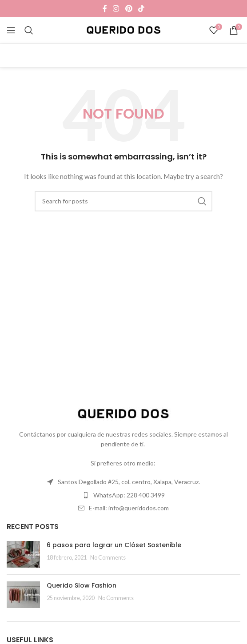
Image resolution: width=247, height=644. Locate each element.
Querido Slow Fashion (82, 585)
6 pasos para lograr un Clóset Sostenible (114, 545)
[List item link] (123, 482)
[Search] (29, 30)
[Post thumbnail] (23, 554)
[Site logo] (124, 30)
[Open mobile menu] (11, 30)
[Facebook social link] (105, 8)
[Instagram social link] (116, 8)
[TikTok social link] (141, 8)
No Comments (108, 558)
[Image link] (123, 413)
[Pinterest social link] (129, 8)
